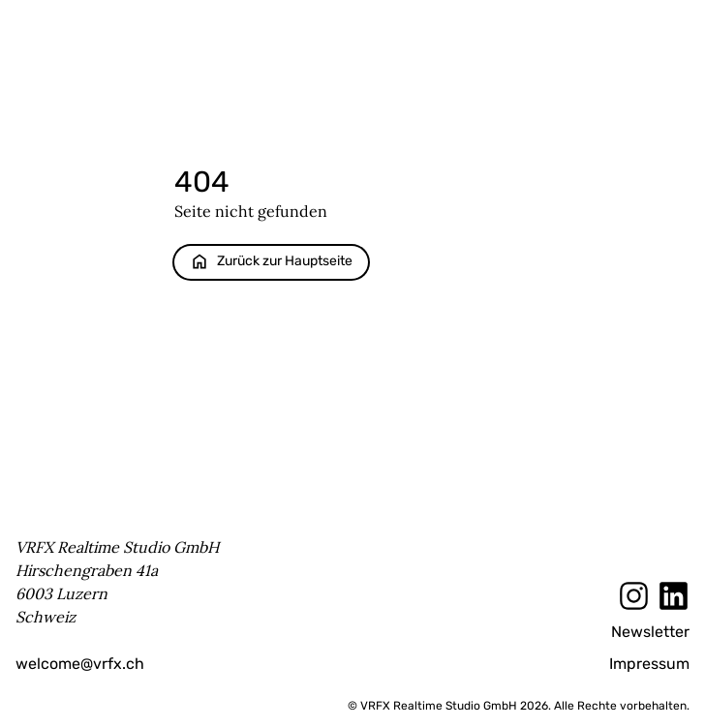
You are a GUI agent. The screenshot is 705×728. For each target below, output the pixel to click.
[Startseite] (360, 28)
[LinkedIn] (674, 596)
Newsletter (650, 632)
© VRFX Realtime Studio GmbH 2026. (449, 706)
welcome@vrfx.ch (80, 664)
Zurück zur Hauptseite (271, 261)
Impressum (649, 664)
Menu (673, 27)
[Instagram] (634, 596)
